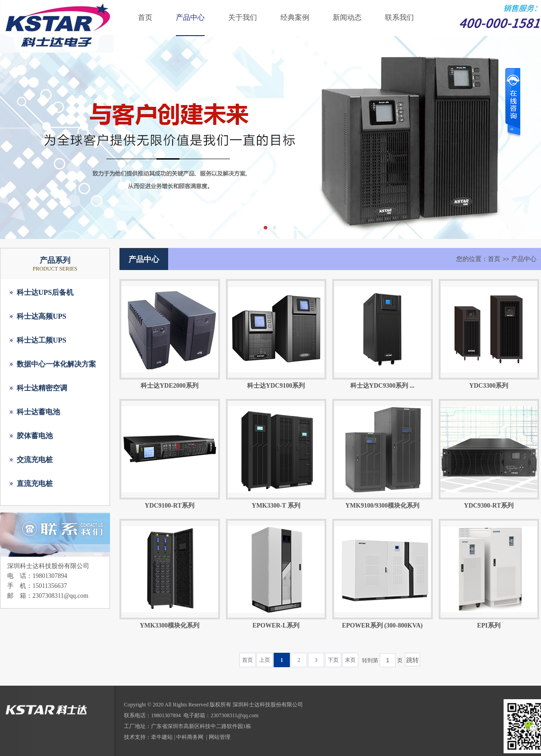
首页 (145, 17)
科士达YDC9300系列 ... (382, 386)
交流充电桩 (35, 460)
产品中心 (190, 17)
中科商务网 (190, 737)
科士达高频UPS (41, 316)
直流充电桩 (35, 483)
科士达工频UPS (41, 340)
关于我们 (243, 17)
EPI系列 (488, 625)
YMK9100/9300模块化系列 (382, 506)
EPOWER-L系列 (276, 625)
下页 (333, 660)
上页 (265, 660)
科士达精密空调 (42, 388)
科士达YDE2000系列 (170, 386)
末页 (350, 660)
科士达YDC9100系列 (276, 386)
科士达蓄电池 (38, 412)
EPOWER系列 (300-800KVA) (382, 625)
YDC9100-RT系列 (170, 506)
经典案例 (295, 17)
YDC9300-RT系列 (489, 506)
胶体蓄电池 (35, 436)
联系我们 (399, 17)
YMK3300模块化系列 (170, 625)
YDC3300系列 (489, 386)
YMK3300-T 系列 (276, 506)
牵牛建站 (162, 737)
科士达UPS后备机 (45, 292)
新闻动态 (347, 17)
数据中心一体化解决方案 (56, 364)
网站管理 (220, 737)
